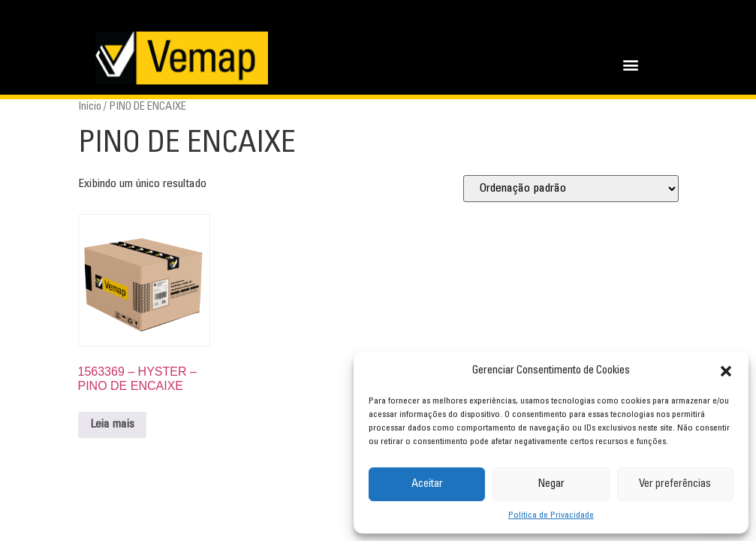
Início (90, 107)
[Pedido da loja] (571, 189)
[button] (726, 371)
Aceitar (427, 484)
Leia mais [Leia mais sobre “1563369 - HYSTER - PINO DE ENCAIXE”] (112, 425)
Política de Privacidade (551, 515)
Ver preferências (675, 484)
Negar (551, 484)
